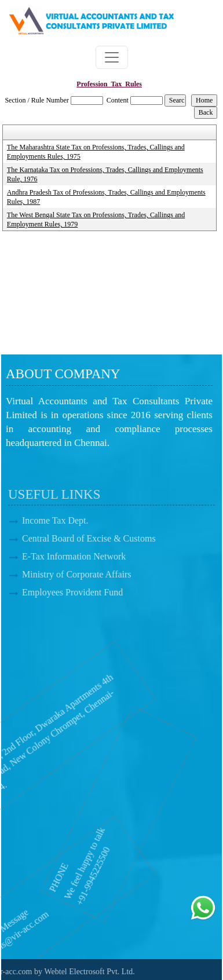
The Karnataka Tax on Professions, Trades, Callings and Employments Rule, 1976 (105, 174)
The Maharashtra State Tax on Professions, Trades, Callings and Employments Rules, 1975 (96, 152)
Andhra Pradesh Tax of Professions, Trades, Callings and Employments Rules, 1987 (106, 197)
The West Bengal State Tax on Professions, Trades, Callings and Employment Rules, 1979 (96, 220)
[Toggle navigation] (112, 57)
